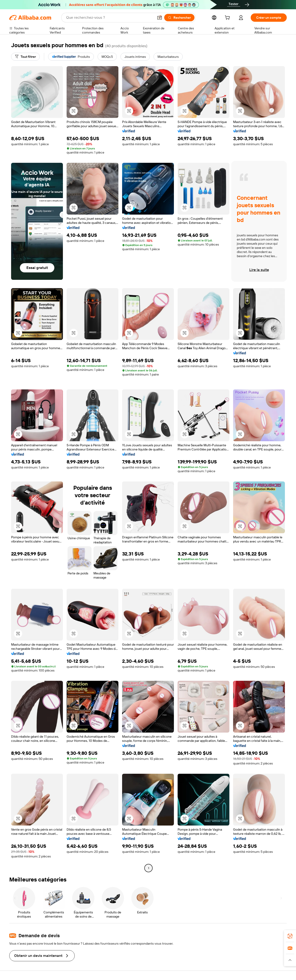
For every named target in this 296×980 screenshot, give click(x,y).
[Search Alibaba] (110, 18)
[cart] (228, 18)
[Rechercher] (179, 18)
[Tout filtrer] (25, 57)
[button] (160, 18)
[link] (290, 936)
